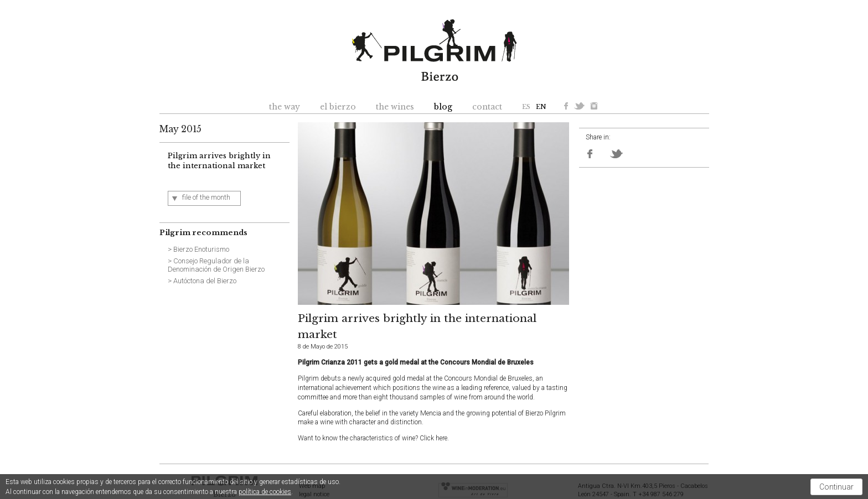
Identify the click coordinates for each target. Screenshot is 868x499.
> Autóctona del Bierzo (202, 281)
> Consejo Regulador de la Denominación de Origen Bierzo (216, 265)
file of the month (206, 197)
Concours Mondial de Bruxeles (488, 378)
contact (487, 107)
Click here (433, 438)
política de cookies (265, 492)
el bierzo (338, 107)
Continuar (836, 487)
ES (526, 107)
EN (541, 107)
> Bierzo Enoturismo (198, 249)
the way (285, 107)
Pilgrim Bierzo (434, 50)
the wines (395, 107)
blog (443, 107)
